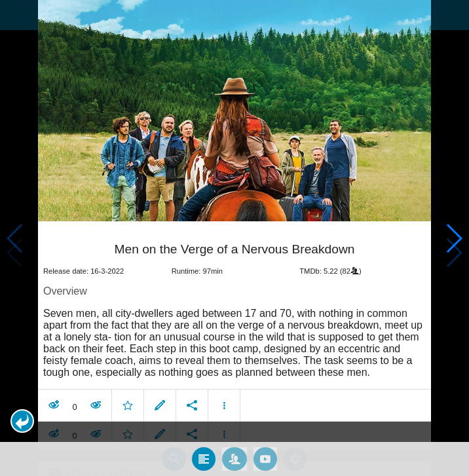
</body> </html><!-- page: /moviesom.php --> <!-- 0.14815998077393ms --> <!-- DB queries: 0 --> (235, 238)
